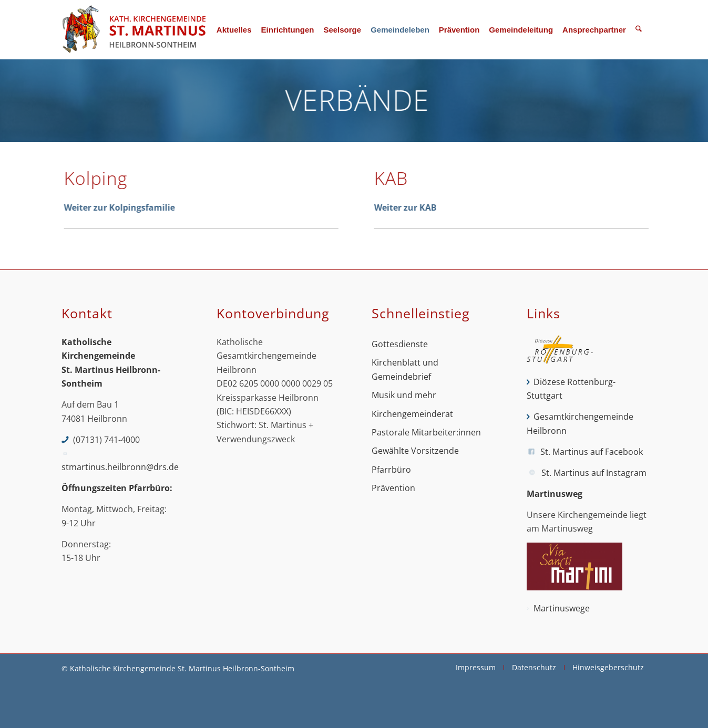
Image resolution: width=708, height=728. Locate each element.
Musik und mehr (404, 395)
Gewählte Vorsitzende (415, 451)
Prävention (393, 488)
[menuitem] (234, 30)
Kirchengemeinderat (412, 414)
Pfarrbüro (391, 470)
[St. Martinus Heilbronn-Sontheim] (134, 30)
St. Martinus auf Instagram (594, 473)
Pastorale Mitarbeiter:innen (426, 432)
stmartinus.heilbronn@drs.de (120, 467)
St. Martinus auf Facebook (592, 452)
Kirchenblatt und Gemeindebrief (405, 369)
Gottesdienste (400, 344)
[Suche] (639, 30)
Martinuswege (562, 608)
